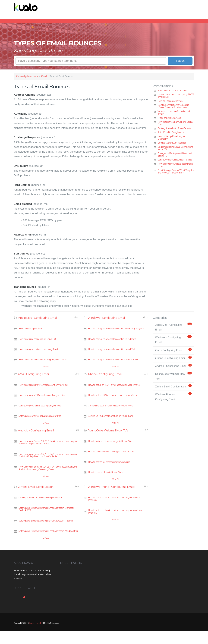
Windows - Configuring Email (106, 318)
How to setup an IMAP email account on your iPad (43, 385)
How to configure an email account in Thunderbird (112, 339)
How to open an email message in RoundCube (111, 452)
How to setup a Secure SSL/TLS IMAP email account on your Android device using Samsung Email (48, 468)
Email (44, 76)
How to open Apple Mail (30, 329)
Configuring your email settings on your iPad (40, 406)
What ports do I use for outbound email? (174, 113)
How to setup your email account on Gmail (175, 165)
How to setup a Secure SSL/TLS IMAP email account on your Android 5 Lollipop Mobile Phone (48, 442)
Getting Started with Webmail (172, 143)
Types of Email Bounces (169, 118)
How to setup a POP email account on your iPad (42, 395)
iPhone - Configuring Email (105, 374)
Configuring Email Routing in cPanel (175, 160)
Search (180, 61)
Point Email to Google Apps (171, 132)
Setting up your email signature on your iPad (40, 416)
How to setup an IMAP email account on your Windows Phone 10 (115, 511)
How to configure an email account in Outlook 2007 (113, 360)
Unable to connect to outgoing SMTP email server (176, 96)
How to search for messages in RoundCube (109, 462)
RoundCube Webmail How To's (108, 430)
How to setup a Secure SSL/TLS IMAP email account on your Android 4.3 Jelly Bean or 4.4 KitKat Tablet (48, 455)
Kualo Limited (35, 623)
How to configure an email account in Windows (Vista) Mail (116, 329)
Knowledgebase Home (27, 76)
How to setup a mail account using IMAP (38, 349)
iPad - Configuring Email (34, 374)
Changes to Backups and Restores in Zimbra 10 (175, 155)
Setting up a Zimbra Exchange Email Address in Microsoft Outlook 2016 (46, 509)
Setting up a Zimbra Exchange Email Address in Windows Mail (48, 531)
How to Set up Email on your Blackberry (171, 138)
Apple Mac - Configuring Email (38, 318)
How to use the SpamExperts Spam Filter (175, 123)
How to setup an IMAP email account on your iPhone (114, 385)
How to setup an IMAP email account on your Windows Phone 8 (115, 499)
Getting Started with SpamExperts (174, 128)
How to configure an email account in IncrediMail (111, 349)
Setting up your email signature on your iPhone (111, 416)
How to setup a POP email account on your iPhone (113, 395)
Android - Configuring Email (36, 430)
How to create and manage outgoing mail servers (43, 360)
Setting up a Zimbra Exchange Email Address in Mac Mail (46, 521)
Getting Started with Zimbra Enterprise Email (40, 498)
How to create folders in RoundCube (106, 472)
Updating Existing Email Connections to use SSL (175, 148)
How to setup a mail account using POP (38, 339)
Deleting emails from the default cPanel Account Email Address (173, 106)
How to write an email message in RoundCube (111, 441)
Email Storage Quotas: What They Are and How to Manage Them (176, 171)
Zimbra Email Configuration (36, 487)
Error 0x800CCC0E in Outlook (172, 91)
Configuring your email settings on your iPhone (111, 406)
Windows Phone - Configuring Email (111, 487)
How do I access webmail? (170, 101)
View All (46, 367)
